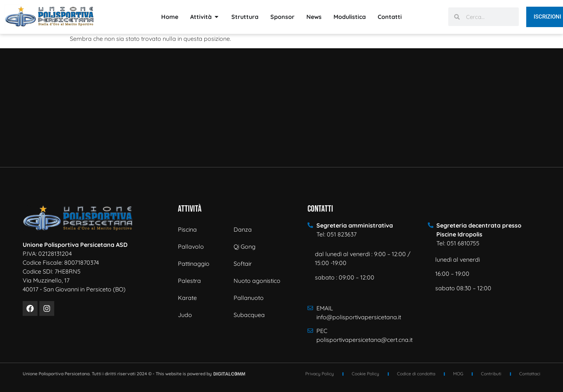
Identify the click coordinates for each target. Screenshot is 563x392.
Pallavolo (191, 246)
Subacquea (249, 315)
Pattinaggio (194, 264)
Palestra (189, 281)
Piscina (187, 229)
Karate (187, 298)
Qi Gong (245, 246)
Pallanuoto (249, 298)
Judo (185, 315)
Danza (243, 229)
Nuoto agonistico (257, 281)
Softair (243, 264)
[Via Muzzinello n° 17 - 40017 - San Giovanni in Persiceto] (281, 108)
